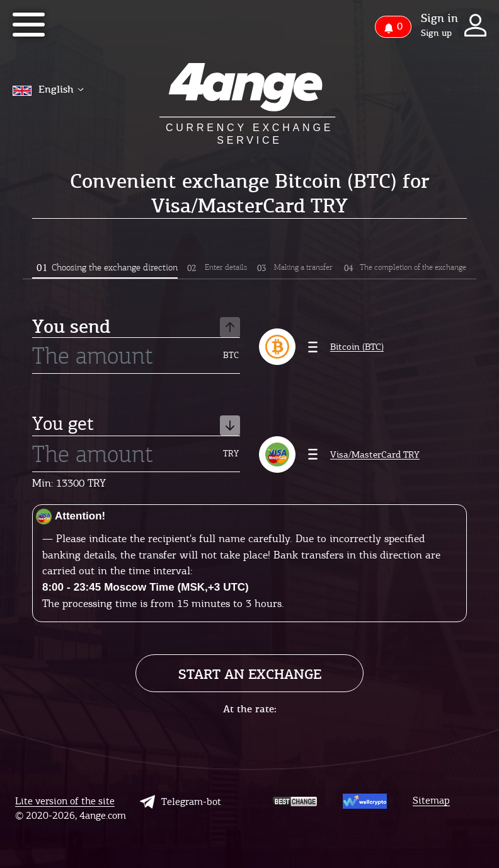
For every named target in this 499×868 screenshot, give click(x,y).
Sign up (436, 33)
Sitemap (431, 801)
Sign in (439, 18)
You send (136, 327)
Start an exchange (250, 674)
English (48, 89)
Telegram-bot (181, 802)
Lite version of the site (65, 801)
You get (136, 425)
